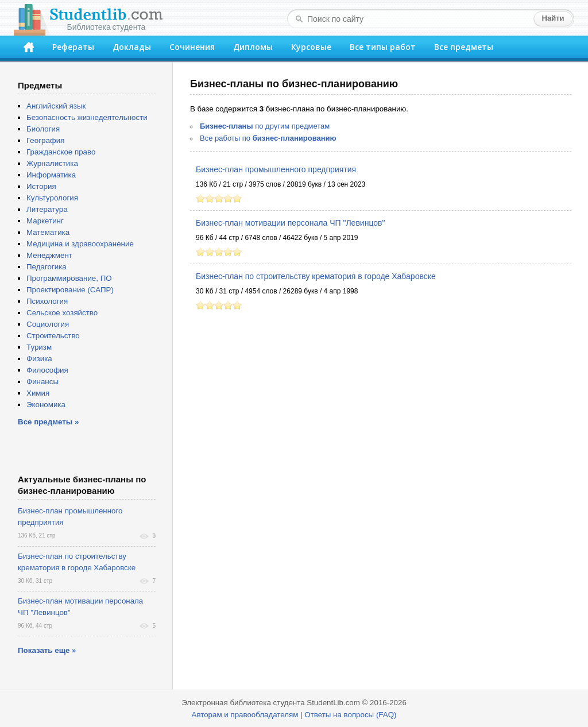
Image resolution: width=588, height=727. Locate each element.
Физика (39, 359)
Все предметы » (48, 422)
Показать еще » (47, 650)
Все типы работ (383, 47)
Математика (48, 232)
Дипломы (253, 47)
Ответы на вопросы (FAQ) (350, 715)
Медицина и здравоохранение (80, 244)
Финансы (42, 382)
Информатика (51, 175)
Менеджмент (49, 255)
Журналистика (52, 163)
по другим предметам (265, 126)
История (41, 186)
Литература (47, 209)
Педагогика (47, 267)
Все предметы (464, 47)
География (45, 140)
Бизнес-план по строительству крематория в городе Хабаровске (316, 276)
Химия (38, 393)
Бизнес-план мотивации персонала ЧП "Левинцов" (290, 223)
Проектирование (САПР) (70, 290)
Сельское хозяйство (62, 313)
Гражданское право (61, 152)
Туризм (39, 347)
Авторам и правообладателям (245, 715)
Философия (47, 370)
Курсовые (311, 47)
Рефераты (73, 47)
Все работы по (268, 138)
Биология (43, 129)
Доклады (132, 47)
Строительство (53, 336)
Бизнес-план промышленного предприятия (276, 169)
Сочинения (192, 47)
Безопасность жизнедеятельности (87, 117)
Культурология (52, 198)
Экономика (46, 405)
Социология (48, 324)
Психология (47, 301)
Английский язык (56, 106)
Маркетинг (45, 221)
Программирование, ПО (69, 278)
